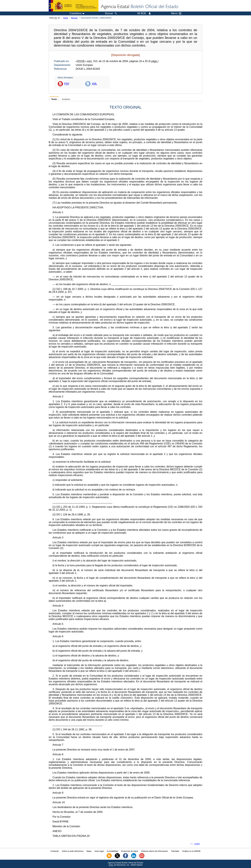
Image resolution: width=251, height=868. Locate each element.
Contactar (55, 851)
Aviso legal (99, 851)
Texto (54, 99)
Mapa (89, 851)
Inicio (66, 18)
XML (94, 84)
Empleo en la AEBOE (191, 851)
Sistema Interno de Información (155, 851)
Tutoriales (175, 851)
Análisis (66, 99)
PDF (67, 84)
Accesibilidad (112, 851)
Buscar (74, 18)
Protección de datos (130, 851)
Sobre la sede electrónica (73, 851)
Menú (176, 13)
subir (197, 844)
